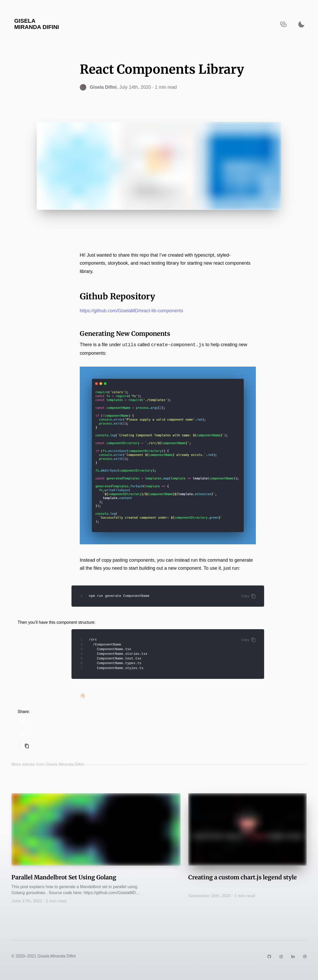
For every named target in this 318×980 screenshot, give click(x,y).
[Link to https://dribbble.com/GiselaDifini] (305, 956)
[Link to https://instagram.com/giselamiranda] (281, 956)
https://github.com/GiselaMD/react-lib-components (131, 311)
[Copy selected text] (27, 746)
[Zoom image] (168, 456)
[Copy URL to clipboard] (283, 24)
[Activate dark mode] (301, 24)
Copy (248, 596)
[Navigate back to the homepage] (58, 24)
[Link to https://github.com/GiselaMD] (269, 956)
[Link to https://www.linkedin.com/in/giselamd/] (293, 956)
